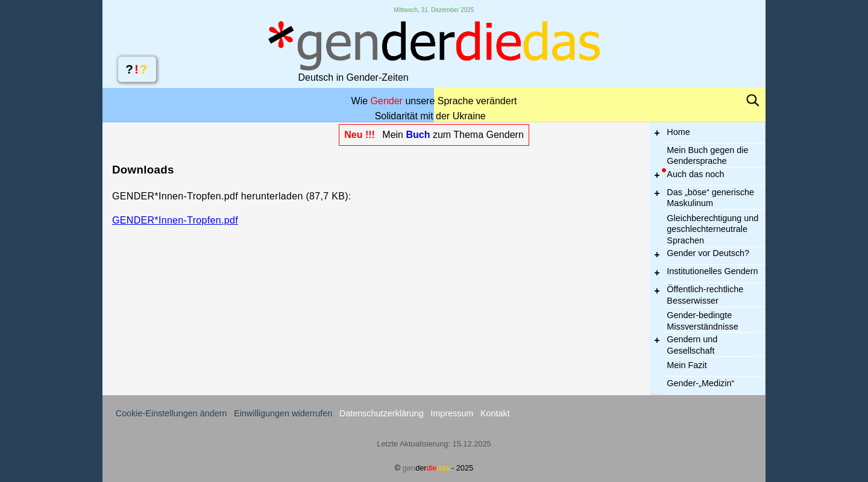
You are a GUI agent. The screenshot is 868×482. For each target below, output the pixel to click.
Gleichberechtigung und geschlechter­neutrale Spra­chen (712, 229)
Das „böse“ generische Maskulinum (710, 198)
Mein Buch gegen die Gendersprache (707, 156)
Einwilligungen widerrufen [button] (283, 413)
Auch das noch (695, 174)
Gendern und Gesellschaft (692, 345)
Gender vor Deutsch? (708, 253)
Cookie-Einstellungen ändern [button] (171, 413)
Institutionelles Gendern (712, 271)
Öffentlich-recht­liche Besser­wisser (705, 295)
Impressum (452, 413)
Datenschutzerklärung (382, 413)
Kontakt (495, 413)
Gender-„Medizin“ (700, 383)
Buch (418, 135)
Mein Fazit (687, 365)
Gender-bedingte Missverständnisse (702, 321)
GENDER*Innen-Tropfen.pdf (175, 220)
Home (678, 132)
